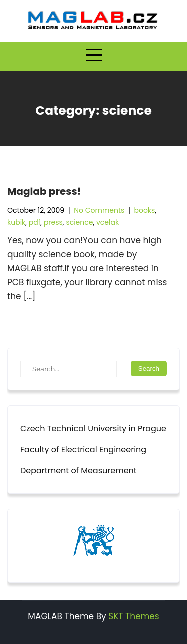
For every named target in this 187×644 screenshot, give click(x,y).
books (144, 210)
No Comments (99, 210)
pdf (35, 222)
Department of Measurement (79, 470)
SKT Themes (133, 616)
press (53, 222)
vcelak (107, 222)
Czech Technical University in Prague (93, 428)
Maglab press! (44, 191)
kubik (16, 222)
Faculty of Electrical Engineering (83, 449)
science (79, 222)
